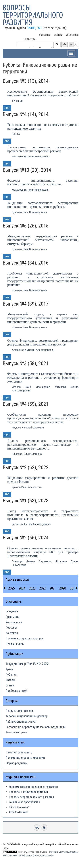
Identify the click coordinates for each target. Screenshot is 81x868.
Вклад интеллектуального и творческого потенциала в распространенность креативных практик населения (43, 515)
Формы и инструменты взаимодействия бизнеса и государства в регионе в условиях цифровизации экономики (43, 378)
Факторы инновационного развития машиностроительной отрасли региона (43, 182)
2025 (12, 588)
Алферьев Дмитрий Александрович (33, 350)
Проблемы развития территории (28, 792)
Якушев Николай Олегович (28, 428)
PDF (7, 108)
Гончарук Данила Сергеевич (32, 561)
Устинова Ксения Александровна (31, 524)
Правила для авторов (19, 711)
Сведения (12, 611)
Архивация (12, 617)
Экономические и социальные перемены (33, 787)
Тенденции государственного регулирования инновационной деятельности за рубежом (43, 205)
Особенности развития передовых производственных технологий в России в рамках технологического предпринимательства (43, 418)
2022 (43, 588)
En (76, 44)
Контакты (12, 633)
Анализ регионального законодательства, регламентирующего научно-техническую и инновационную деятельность (43, 445)
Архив (9, 669)
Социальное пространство (24, 802)
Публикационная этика (21, 722)
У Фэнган (17, 101)
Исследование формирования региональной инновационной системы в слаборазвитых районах (43, 93)
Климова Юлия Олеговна (27, 454)
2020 (63, 588)
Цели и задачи (15, 644)
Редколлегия (14, 622)
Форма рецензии (17, 763)
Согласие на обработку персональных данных (35, 727)
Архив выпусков (17, 579)
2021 (53, 588)
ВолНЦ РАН (34, 28)
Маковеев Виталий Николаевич (31, 156)
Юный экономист (19, 807)
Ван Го (16, 134)
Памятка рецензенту (19, 752)
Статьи (10, 685)
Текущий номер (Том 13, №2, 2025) (27, 664)
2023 (32, 588)
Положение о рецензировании (25, 758)
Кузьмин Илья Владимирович (29, 212)
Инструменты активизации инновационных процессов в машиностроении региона (43, 149)
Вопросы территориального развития (33, 15)
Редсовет (11, 628)
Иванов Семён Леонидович (31, 387)
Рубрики (11, 675)
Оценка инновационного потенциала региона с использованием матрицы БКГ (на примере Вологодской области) (43, 552)
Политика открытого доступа (24, 638)
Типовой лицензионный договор (27, 716)
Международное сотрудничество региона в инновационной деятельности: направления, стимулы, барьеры (43, 240)
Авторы (10, 680)
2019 (73, 588)
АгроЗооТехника (19, 812)
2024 (22, 588)
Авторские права (16, 732)
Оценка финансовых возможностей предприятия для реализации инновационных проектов (43, 342)
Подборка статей (17, 691)
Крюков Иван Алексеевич (27, 487)
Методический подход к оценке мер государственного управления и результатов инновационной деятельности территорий (43, 318)
